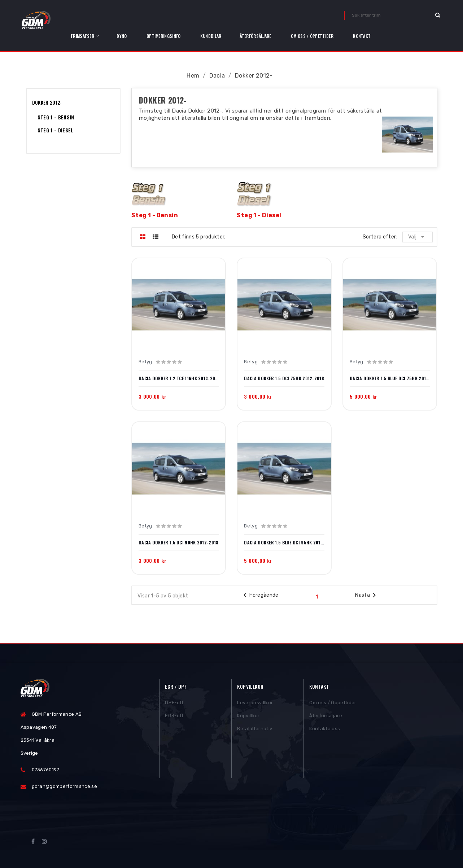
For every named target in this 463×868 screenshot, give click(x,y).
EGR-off (174, 717)
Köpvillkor (248, 717)
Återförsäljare (326, 717)
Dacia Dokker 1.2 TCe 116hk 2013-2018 (179, 378)
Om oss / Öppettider (333, 704)
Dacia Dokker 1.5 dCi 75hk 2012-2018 (284, 378)
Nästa (367, 595)
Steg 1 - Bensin (56, 117)
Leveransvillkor (255, 704)
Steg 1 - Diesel (56, 130)
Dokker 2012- (47, 102)
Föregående (260, 595)
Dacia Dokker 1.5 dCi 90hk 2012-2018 (179, 543)
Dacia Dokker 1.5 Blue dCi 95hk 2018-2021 (284, 543)
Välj (418, 237)
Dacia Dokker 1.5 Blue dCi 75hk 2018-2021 (390, 378)
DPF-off (174, 704)
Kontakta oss (325, 730)
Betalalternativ (255, 730)
